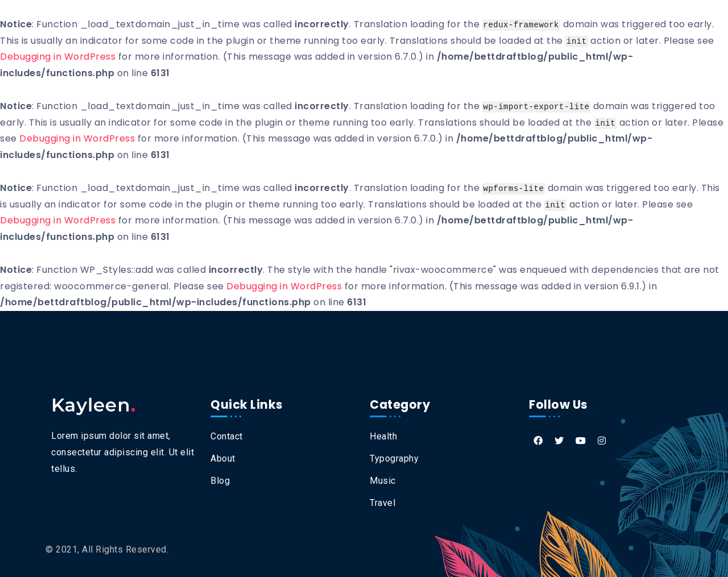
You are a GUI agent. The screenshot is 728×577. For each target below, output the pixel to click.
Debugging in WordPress (58, 57)
